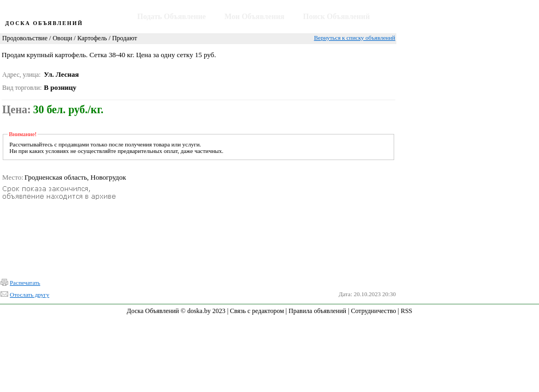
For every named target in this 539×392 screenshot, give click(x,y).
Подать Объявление (171, 17)
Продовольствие (25, 38)
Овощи (63, 38)
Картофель (92, 38)
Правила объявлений (317, 311)
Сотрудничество (373, 311)
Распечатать (25, 283)
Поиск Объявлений (337, 17)
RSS (406, 311)
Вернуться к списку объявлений (355, 38)
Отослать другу (29, 295)
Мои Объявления (254, 17)
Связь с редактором (257, 311)
